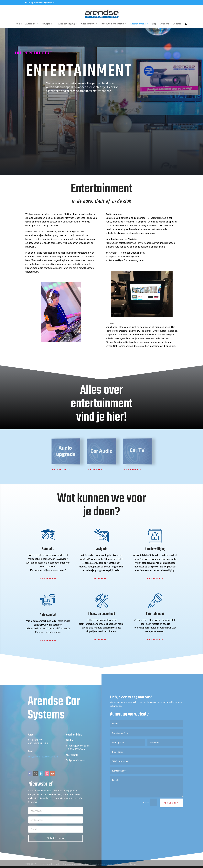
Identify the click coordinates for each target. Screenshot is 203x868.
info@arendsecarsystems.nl (43, 766)
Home (19, 24)
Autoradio (30, 24)
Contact (177, 24)
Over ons (165, 24)
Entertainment (138, 24)
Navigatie (47, 24)
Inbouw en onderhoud (112, 24)
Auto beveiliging (66, 24)
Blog (154, 24)
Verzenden (171, 812)
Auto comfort (88, 24)
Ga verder (60, 470)
